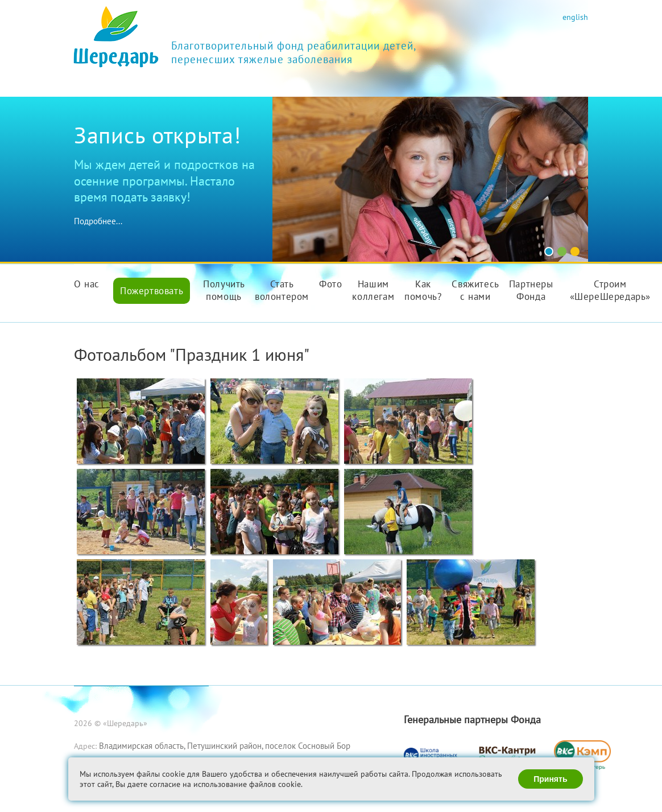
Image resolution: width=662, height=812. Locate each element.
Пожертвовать (152, 291)
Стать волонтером (282, 290)
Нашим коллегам (373, 290)
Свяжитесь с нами (475, 290)
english (575, 17)
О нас (87, 284)
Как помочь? (423, 290)
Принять (550, 779)
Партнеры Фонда (531, 290)
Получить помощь (224, 290)
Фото (330, 284)
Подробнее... (98, 221)
